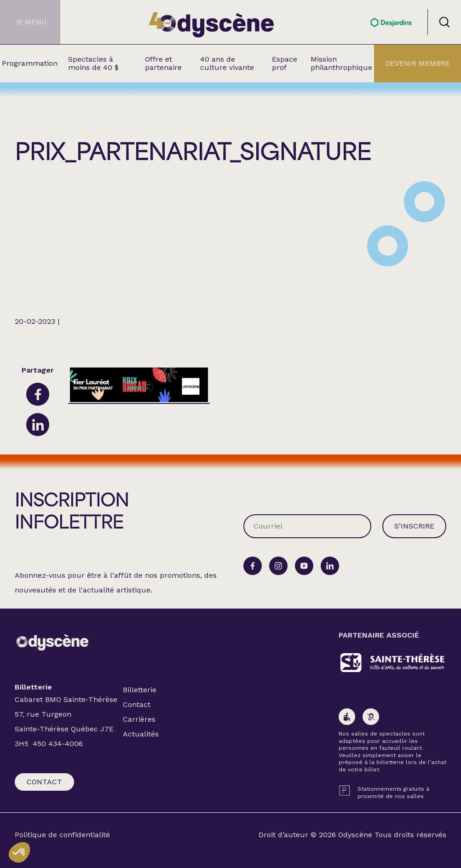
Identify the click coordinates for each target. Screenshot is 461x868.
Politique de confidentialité (62, 835)
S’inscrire (414, 526)
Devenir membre (418, 63)
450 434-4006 (58, 744)
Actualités (141, 734)
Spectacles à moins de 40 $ (93, 63)
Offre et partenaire (163, 63)
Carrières (139, 719)
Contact (44, 782)
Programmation (30, 63)
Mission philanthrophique (341, 63)
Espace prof (285, 63)
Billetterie (140, 690)
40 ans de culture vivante (227, 63)
